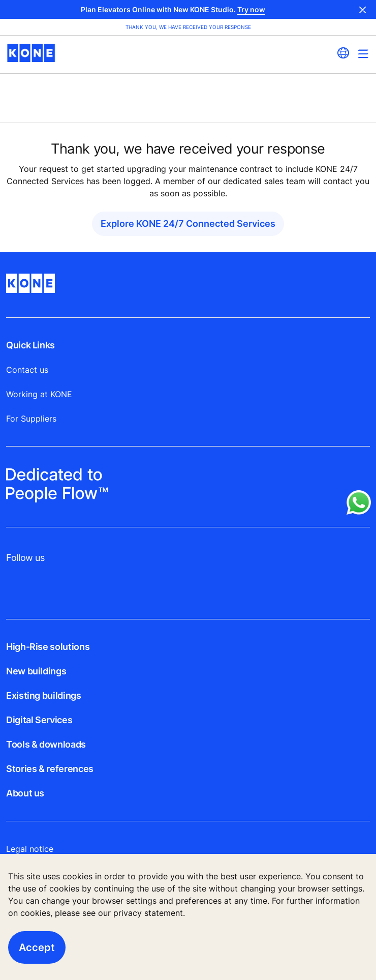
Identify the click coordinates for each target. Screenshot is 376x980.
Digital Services (39, 720)
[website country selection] (343, 53)
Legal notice (30, 849)
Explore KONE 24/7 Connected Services (188, 224)
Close (363, 9)
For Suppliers (31, 419)
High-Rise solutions (48, 647)
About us (25, 793)
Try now (251, 9)
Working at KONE (39, 394)
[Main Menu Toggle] (363, 54)
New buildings (36, 671)
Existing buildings (44, 695)
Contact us (27, 370)
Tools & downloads (46, 744)
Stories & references (50, 769)
